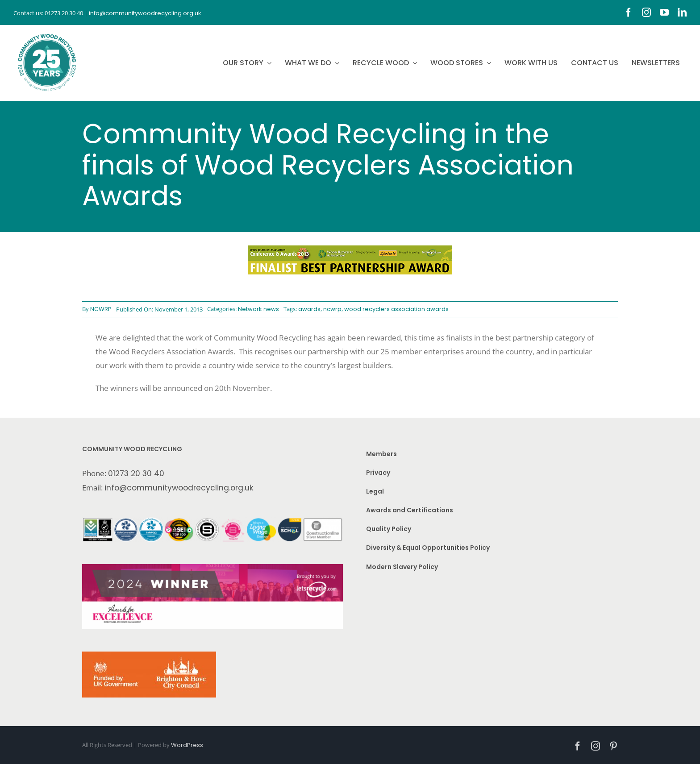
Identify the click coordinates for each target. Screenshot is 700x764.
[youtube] (664, 12)
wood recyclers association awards (396, 309)
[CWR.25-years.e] (47, 33)
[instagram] (646, 12)
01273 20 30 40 (136, 473)
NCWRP (101, 309)
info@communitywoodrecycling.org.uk (179, 488)
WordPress (187, 745)
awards (309, 309)
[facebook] (629, 12)
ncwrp (332, 309)
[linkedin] (682, 12)
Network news (258, 309)
